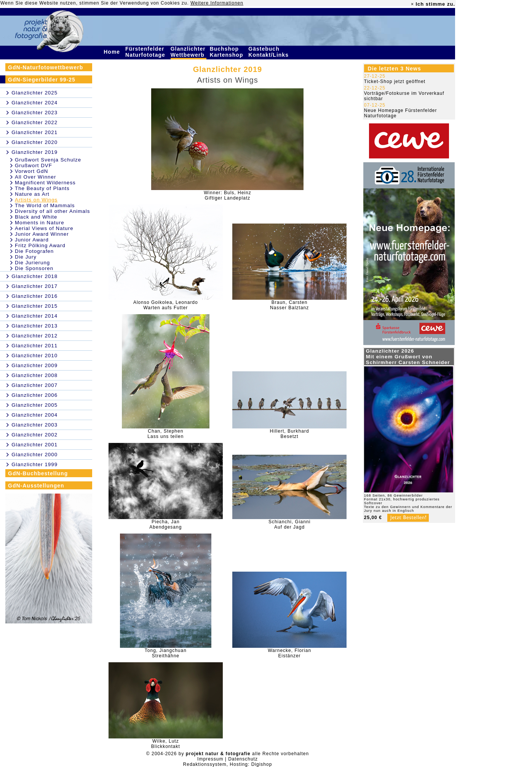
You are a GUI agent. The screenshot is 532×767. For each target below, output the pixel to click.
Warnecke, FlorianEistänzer (289, 653)
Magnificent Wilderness (45, 183)
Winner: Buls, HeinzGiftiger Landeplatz (227, 195)
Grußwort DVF (34, 165)
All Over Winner (35, 177)
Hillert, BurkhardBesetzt (290, 434)
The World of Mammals (45, 205)
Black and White (36, 217)
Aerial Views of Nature (44, 228)
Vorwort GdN (31, 171)
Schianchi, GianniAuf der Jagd (289, 524)
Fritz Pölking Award (40, 245)
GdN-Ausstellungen (36, 486)
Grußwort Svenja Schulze (48, 160)
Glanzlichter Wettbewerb (189, 52)
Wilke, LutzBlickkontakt (166, 744)
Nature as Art (32, 194)
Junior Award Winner (42, 234)
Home (113, 52)
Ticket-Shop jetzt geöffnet (395, 81)
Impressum (210, 759)
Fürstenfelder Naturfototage (146, 52)
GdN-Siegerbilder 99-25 (42, 80)
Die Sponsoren (34, 268)
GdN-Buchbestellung (38, 473)
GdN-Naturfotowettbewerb (46, 67)
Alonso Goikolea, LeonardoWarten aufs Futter (166, 305)
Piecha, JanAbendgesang (165, 524)
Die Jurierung (32, 263)
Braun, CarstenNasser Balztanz (289, 305)
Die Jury (26, 257)
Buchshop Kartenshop (228, 52)
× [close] (412, 4)
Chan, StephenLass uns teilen (165, 434)
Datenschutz (243, 759)
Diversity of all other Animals (52, 211)
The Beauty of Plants (42, 188)
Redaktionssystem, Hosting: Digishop (228, 764)
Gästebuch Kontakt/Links (269, 52)
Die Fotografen (34, 251)
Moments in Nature (40, 223)
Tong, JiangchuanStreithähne (166, 653)
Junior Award (32, 240)
